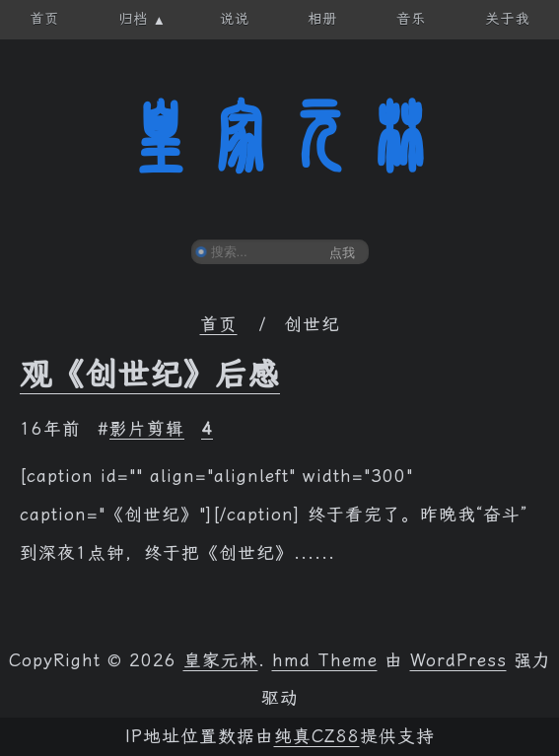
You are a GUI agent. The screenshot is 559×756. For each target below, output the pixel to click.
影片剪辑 (147, 429)
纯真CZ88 (317, 736)
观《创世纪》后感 (150, 375)
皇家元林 (280, 137)
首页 (219, 324)
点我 (342, 253)
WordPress (458, 660)
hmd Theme (325, 660)
